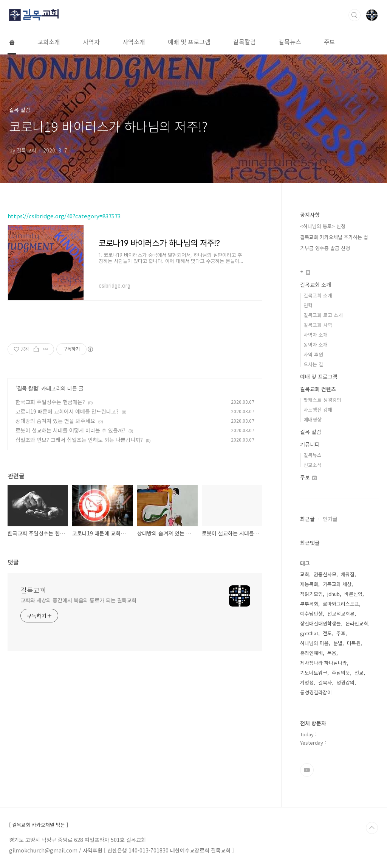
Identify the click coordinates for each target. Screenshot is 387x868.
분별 (338, 643)
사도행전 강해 (318, 410)
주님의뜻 (341, 673)
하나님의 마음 (314, 643)
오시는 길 (313, 364)
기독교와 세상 (337, 584)
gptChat (309, 633)
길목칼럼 (245, 42)
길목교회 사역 (318, 325)
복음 (332, 653)
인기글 (330, 519)
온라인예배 (311, 653)
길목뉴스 (290, 42)
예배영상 (313, 419)
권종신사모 (325, 574)
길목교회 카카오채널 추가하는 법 (334, 237)
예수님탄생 (311, 614)
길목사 (325, 682)
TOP (372, 828)
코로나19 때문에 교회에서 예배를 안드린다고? (67, 411)
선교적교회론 (341, 614)
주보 (330, 42)
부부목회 (309, 604)
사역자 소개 (316, 335)
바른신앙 (353, 594)
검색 (354, 15)
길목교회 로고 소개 (323, 315)
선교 (359, 673)
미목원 (354, 643)
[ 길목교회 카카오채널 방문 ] (39, 825)
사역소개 (134, 42)
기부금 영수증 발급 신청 (325, 248)
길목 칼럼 (28, 388)
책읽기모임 (311, 594)
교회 (305, 574)
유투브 (307, 770)
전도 (327, 633)
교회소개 (49, 42)
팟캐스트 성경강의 (322, 400)
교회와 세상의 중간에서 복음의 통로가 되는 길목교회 (78, 600)
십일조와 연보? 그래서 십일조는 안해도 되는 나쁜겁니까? (79, 440)
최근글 (307, 519)
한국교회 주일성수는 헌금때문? (50, 402)
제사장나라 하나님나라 (324, 663)
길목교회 (33, 590)
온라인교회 (357, 623)
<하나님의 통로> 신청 (323, 226)
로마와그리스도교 (341, 604)
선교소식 (313, 465)
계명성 (307, 682)
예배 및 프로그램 (189, 42)
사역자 (91, 42)
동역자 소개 (316, 345)
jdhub (334, 594)
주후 (341, 633)
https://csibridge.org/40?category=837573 (64, 216)
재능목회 (309, 584)
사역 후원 (313, 354)
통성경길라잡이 (316, 692)
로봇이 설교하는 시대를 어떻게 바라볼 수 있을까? (70, 430)
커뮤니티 (310, 444)
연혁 (308, 305)
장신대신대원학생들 (320, 623)
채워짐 (348, 574)
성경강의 (345, 682)
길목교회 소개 (316, 285)
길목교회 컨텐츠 (318, 389)
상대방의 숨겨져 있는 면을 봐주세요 (55, 421)
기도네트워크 (314, 673)
